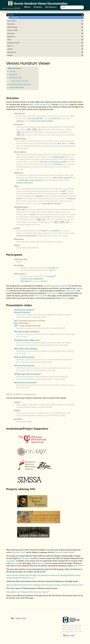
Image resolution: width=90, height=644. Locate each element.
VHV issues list (40, 294)
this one (41, 562)
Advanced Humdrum (22, 311)
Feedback (38, 6)
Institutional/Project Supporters (20, 84)
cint (51, 269)
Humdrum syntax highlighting (32, 278)
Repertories (45, 36)
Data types (45, 33)
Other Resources (51, 6)
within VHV (78, 564)
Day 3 (16, 324)
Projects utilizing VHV (17, 87)
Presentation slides (16, 78)
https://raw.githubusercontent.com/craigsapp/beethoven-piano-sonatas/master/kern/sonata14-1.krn (44, 584)
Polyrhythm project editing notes (27, 339)
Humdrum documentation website (53, 161)
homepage (10, 560)
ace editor (51, 275)
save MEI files (55, 118)
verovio (17, 401)
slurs (64, 143)
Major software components (20, 81)
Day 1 (16, 320)
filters (37, 290)
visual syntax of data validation (42, 121)
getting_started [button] (21, 617)
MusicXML (58, 164)
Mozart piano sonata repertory (31, 179)
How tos (45, 46)
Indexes (45, 55)
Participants (13, 75)
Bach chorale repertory (62, 177)
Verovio (44, 229)
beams (72, 143)
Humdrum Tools (18, 551)
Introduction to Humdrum (24, 309)
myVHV (45, 49)
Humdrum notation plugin (26, 234)
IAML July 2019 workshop (24, 356)
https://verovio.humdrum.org (40, 104)
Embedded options (45, 43)
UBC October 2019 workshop (25, 347)
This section (21, 209)
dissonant (72, 198)
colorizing (20, 121)
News (27, 6)
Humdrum (55, 229)
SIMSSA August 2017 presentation (27, 373)
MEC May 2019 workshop (24, 364)
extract (64, 193)
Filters (45, 40)
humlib (63, 190)
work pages (25, 557)
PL (19, 8)
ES (16, 8)
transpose (39, 195)
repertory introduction (25, 182)
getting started (59, 156)
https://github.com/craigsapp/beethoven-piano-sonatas (27, 591)
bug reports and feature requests (55, 285)
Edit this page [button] (69, 634)
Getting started (64, 104)
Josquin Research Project (51, 203)
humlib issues (70, 290)
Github (64, 297)
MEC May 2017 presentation (25, 381)
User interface (45, 21)
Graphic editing (45, 27)
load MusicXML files (35, 118)
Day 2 (16, 322)
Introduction (14, 18)
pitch (59, 143)
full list (33, 214)
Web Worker (25, 280)
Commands (45, 24)
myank (19, 198)
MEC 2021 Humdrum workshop (26, 330)
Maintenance (45, 52)
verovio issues (52, 292)
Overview (45, 15)
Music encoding (45, 30)
